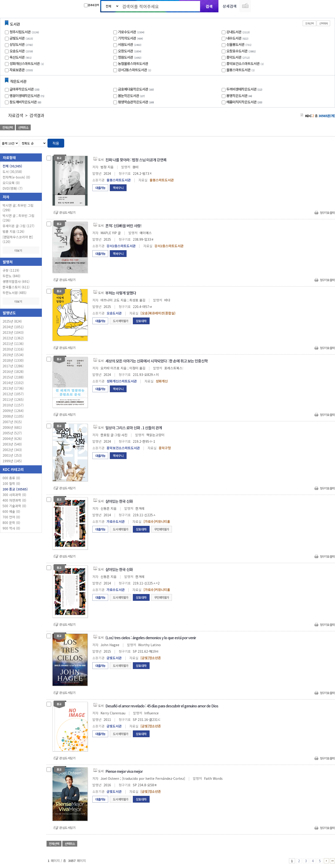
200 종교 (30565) (15, 489)
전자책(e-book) (16, 177)
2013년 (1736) (13, 388)
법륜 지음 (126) (13, 231)
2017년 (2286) (13, 366)
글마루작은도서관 (25, 89)
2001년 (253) (12, 455)
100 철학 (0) (11, 483)
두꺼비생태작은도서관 (245, 89)
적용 (56, 143)
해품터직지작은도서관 (245, 102)
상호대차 (141, 321)
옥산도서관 (17, 57)
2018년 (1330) (13, 360)
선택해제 (323, 23)
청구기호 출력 (327, 213)
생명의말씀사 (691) (16, 281)
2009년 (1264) (13, 411)
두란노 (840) (12, 276)
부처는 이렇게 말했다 (121, 293)
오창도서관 (126, 51)
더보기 (21, 250)
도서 (12, 172)
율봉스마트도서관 (238, 70)
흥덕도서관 (234, 57)
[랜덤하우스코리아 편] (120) (18, 239)
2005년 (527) (12, 433)
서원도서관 (126, 44)
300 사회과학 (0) (14, 495)
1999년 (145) (12, 461)
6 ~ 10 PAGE (326, 861)
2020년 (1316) (13, 349)
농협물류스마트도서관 (133, 63)
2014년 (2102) (13, 383)
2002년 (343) (12, 450)
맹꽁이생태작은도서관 (27, 96)
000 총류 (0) (11, 478)
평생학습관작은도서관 (136, 102)
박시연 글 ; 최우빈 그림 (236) (18, 218)
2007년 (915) (12, 422)
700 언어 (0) (11, 517)
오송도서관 (17, 51)
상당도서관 (17, 44)
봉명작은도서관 (240, 96)
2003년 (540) (12, 444)
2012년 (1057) (13, 394)
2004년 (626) (12, 439)
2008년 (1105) (13, 416)
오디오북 (11, 183)
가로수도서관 (127, 32)
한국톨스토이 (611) (16, 287)
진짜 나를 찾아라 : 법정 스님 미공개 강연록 (136, 160)
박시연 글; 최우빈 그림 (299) (18, 208)
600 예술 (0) (11, 511)
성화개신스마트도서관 (25, 63)
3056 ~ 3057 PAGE (332, 861)
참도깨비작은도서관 (26, 102)
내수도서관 (234, 38)
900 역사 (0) (11, 528)
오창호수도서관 (237, 51)
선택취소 (23, 127)
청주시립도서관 (20, 32)
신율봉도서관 (235, 44)
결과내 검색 (91, 5)
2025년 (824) (12, 321)
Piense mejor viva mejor (124, 771)
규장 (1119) (11, 270)
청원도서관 (126, 57)
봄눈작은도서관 (132, 96)
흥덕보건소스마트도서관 (243, 63)
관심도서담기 (67, 212)
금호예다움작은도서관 (136, 89)
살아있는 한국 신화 (119, 501)
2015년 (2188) (13, 377)
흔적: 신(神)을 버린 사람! (123, 226)
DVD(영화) (13, 188)
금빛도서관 (17, 38)
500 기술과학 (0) (14, 506)
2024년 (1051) (13, 327)
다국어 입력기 (245, 6)
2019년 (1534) (13, 355)
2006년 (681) (12, 427)
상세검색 (230, 6)
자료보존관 (17, 70)
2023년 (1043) (13, 332)
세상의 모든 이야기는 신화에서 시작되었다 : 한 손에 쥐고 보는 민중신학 (157, 361)
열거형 (322, 142)
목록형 (329, 142)
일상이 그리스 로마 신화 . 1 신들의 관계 (134, 428)
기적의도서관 (127, 38)
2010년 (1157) (13, 405)
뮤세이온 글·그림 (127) (18, 226)
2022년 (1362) (13, 338)
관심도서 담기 (252, 128)
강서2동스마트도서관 (132, 70)
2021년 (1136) (13, 344)
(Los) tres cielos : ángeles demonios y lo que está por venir (151, 638)
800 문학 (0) (11, 523)
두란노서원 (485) (15, 293)
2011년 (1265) (13, 399)
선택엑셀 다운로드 (319, 128)
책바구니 (118, 188)
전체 (12, 166)
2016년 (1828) (13, 372)
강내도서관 (234, 32)
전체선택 (309, 23)
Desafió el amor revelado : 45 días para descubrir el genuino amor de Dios (162, 706)
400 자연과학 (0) (14, 500)
